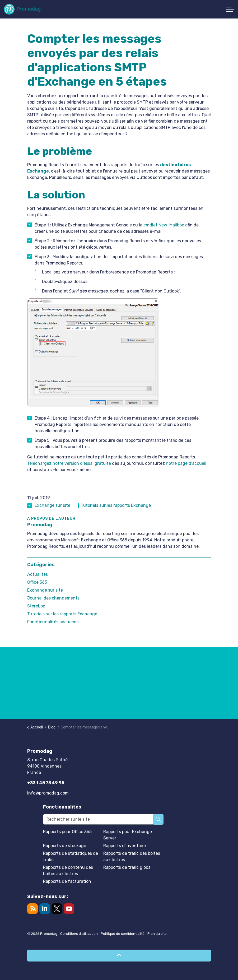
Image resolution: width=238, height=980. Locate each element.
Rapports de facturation (67, 881)
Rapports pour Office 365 (67, 832)
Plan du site (157, 934)
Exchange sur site (52, 505)
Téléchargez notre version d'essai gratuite (69, 463)
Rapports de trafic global (127, 867)
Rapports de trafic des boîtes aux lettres (132, 856)
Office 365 (37, 582)
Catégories (41, 565)
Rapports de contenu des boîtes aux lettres (68, 870)
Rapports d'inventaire (125, 846)
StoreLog (36, 606)
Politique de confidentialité (123, 934)
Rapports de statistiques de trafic (71, 856)
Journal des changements (53, 598)
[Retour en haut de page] (119, 956)
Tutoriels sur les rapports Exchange (116, 505)
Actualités (38, 574)
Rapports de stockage (65, 846)
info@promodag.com (48, 793)
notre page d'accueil (186, 463)
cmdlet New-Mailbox (164, 225)
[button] (158, 819)
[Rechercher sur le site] (103, 819)
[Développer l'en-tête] (230, 9)
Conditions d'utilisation (79, 934)
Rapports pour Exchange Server (128, 835)
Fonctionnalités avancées (53, 622)
